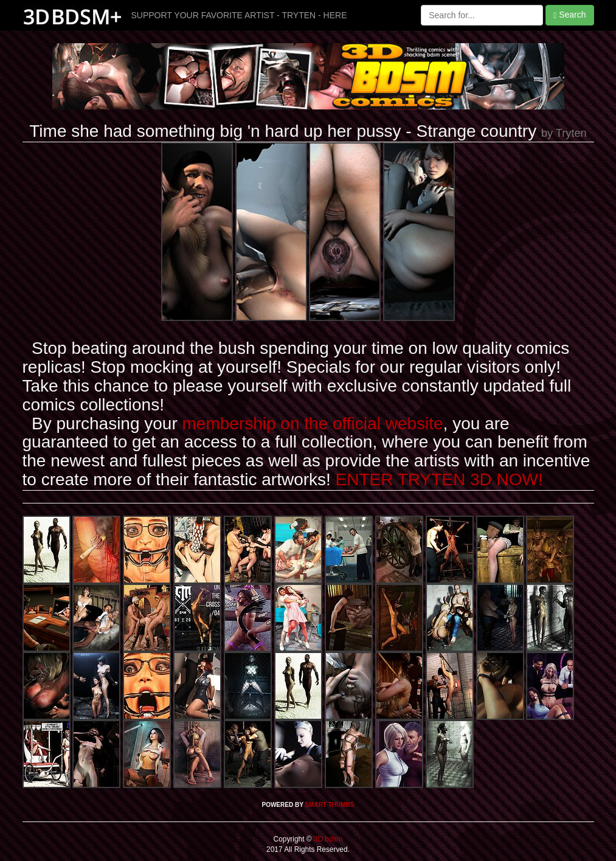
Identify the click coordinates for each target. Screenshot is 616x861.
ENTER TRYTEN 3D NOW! (439, 479)
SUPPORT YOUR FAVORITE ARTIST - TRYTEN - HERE (239, 15)
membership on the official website (313, 424)
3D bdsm (327, 839)
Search (569, 15)
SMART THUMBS (329, 805)
